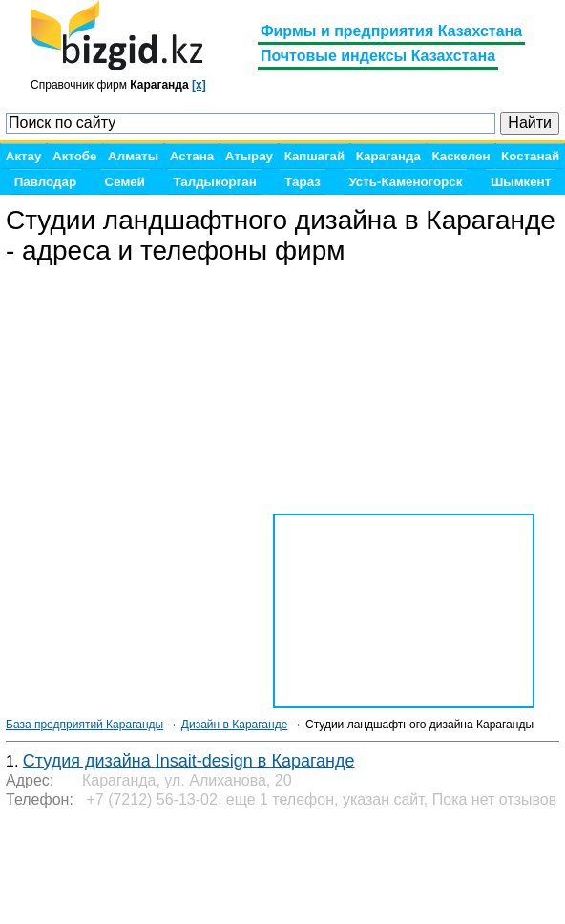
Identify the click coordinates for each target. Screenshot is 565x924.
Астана (192, 156)
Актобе (74, 156)
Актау (24, 156)
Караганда (388, 156)
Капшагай (314, 156)
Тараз (303, 182)
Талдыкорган (214, 182)
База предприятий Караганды (84, 724)
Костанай (530, 156)
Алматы (133, 156)
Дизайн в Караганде (234, 724)
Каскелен (460, 156)
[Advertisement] (158, 867)
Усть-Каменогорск (405, 182)
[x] (199, 85)
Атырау (249, 156)
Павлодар (45, 182)
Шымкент (521, 182)
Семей (125, 182)
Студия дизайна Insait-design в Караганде (189, 761)
